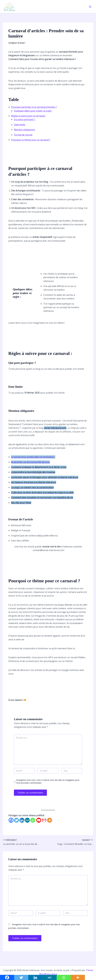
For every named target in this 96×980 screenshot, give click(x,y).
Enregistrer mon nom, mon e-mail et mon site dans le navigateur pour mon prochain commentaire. (48, 781)
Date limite (20, 125)
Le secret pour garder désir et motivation (33, 457)
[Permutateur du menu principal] (90, 7)
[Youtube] (39, 820)
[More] (50, 820)
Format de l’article (23, 135)
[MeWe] (27, 820)
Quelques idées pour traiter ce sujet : (33, 111)
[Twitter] (16, 820)
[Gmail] (44, 820)
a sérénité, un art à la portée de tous (31, 462)
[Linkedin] (22, 820)
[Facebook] (11, 820)
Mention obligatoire (24, 130)
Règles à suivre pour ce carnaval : (28, 116)
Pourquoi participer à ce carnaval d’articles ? (34, 107)
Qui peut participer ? (25, 119)
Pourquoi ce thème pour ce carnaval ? (31, 140)
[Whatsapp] (33, 820)
